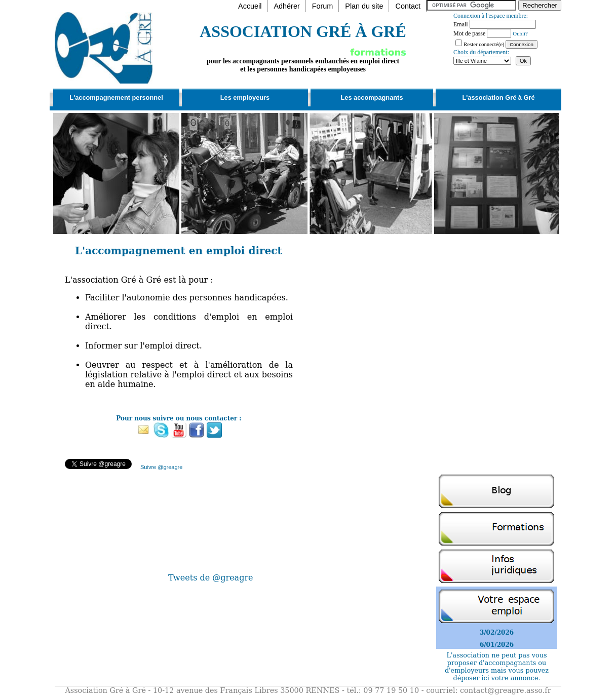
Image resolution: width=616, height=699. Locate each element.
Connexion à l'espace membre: (491, 16)
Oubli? (520, 33)
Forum (323, 6)
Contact (408, 6)
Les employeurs (245, 98)
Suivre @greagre (161, 467)
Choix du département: (481, 52)
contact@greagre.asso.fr (506, 690)
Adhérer (287, 6)
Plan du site (364, 6)
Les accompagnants (372, 98)
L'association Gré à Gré (498, 98)
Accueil (250, 6)
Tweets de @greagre (211, 578)
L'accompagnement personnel (116, 98)
